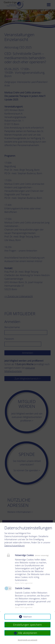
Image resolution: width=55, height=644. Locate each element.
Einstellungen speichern (27, 625)
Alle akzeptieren (28, 633)
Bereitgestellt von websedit (28, 640)
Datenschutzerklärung (14, 546)
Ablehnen (27, 617)
